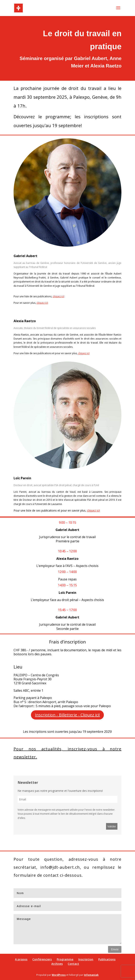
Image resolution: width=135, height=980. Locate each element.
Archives (57, 964)
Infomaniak (91, 975)
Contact (73, 964)
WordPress (59, 975)
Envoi (115, 949)
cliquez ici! (59, 296)
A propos (21, 959)
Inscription (86, 959)
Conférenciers (42, 959)
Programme (65, 959)
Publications (107, 959)
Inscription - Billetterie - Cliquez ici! (67, 715)
